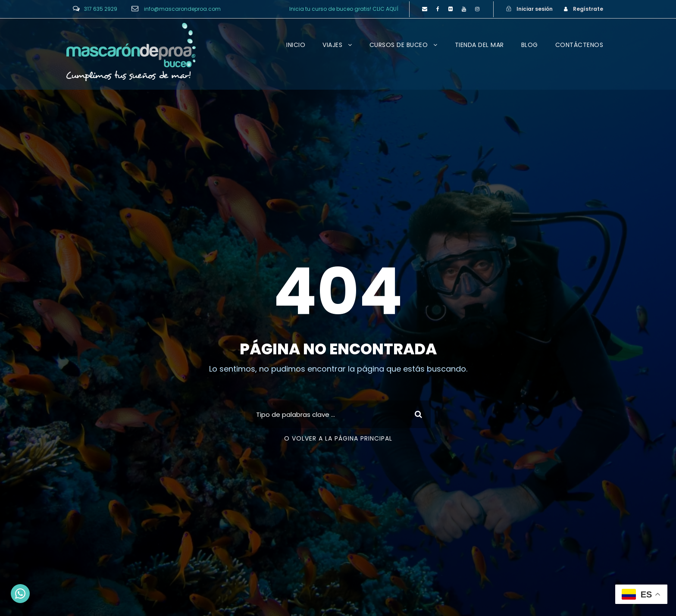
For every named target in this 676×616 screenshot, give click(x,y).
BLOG (530, 45)
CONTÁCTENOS (579, 45)
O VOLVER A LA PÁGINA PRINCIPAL (338, 438)
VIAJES (332, 45)
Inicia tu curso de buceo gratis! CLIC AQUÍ (344, 9)
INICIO (296, 45)
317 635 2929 (101, 9)
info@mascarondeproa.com (182, 9)
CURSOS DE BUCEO (399, 45)
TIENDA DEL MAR (479, 45)
